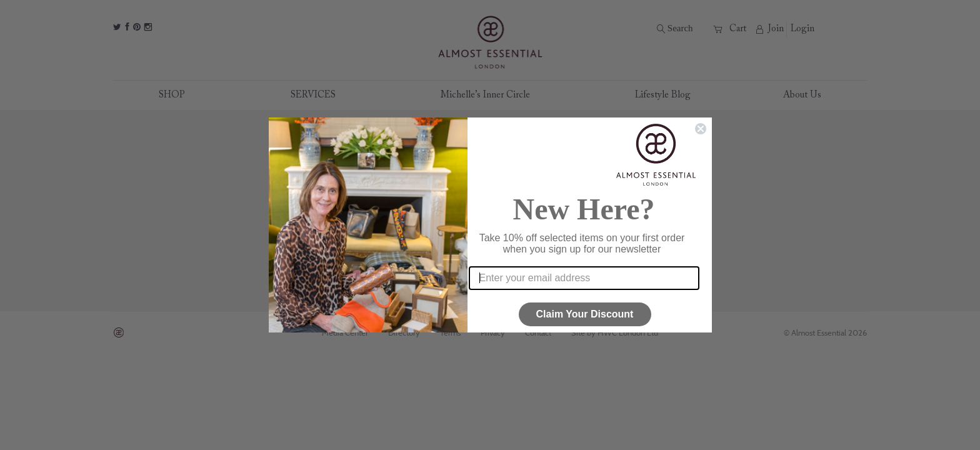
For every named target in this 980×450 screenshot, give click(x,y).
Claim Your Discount (585, 314)
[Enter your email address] (584, 278)
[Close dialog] (701, 129)
